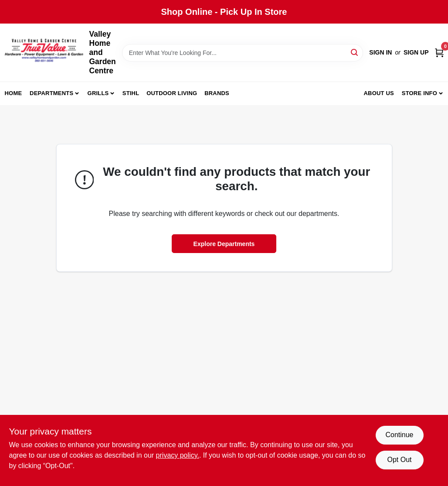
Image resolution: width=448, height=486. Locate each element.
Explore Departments (224, 244)
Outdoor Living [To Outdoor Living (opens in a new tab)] (172, 93)
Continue (399, 435)
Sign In (380, 52)
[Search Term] (243, 53)
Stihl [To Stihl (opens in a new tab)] (131, 93)
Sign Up (416, 52)
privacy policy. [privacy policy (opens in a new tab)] (178, 455)
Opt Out (399, 460)
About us (379, 93)
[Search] (355, 52)
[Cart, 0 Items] (439, 53)
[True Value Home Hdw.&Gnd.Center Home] (44, 53)
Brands (217, 93)
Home (14, 93)
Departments (51, 93)
